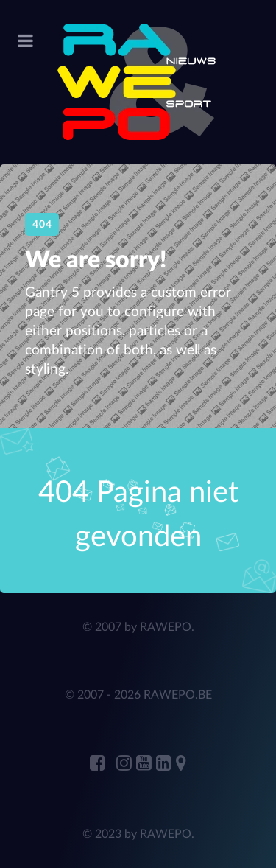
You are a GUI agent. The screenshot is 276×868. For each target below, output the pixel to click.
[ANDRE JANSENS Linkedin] (166, 764)
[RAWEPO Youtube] (146, 764)
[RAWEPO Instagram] (126, 764)
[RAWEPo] (138, 82)
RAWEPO (166, 627)
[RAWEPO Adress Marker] (181, 764)
